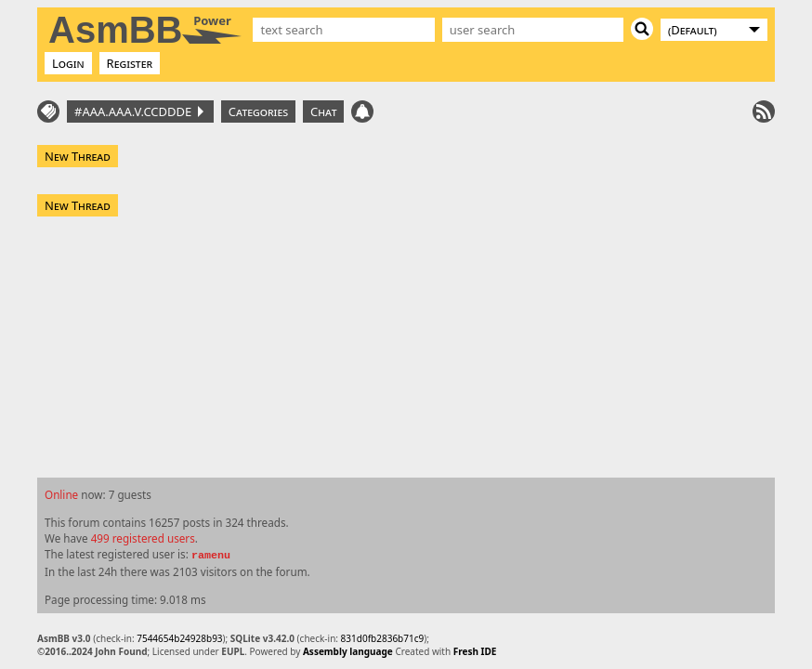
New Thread (78, 156)
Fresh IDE (475, 651)
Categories (258, 111)
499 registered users (143, 538)
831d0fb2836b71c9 (383, 638)
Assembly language (348, 651)
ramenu (211, 556)
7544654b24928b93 (179, 638)
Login (68, 63)
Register (130, 63)
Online (61, 494)
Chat (323, 111)
